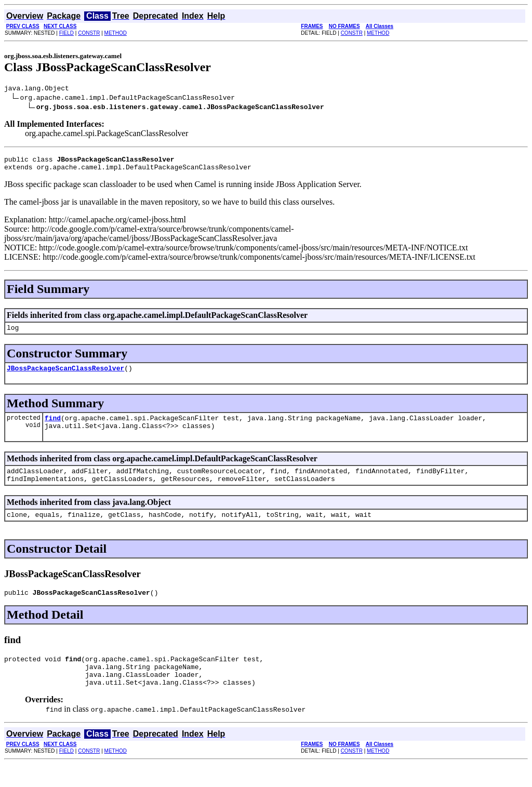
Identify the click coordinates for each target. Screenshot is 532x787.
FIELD (66, 33)
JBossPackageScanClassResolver (65, 376)
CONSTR (89, 33)
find (53, 427)
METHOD (116, 33)
